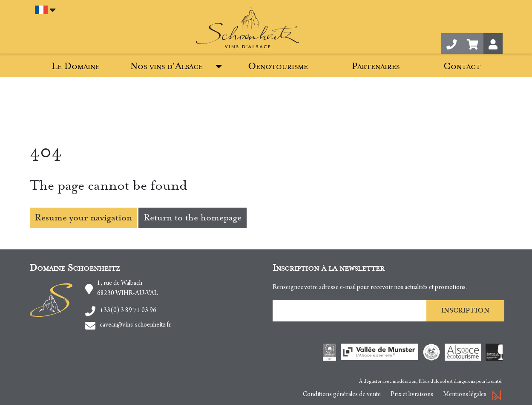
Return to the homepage (193, 218)
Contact (462, 66)
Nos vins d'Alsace (167, 66)
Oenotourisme (278, 66)
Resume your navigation (83, 218)
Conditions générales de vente (342, 395)
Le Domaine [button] (76, 66)
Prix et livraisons (412, 395)
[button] (473, 43)
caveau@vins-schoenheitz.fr (135, 325)
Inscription (465, 310)
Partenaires (376, 66)
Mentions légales (465, 395)
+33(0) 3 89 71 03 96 (128, 311)
